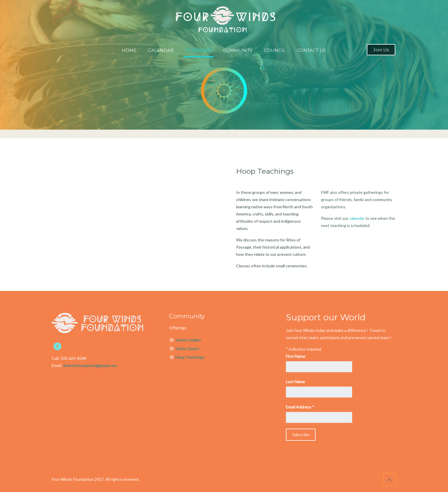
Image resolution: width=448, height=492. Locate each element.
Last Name (295, 382)
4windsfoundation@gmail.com (90, 365)
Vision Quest (187, 348)
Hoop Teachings (265, 171)
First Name (296, 356)
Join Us (381, 50)
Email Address (300, 407)
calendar (357, 218)
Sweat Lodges (188, 340)
